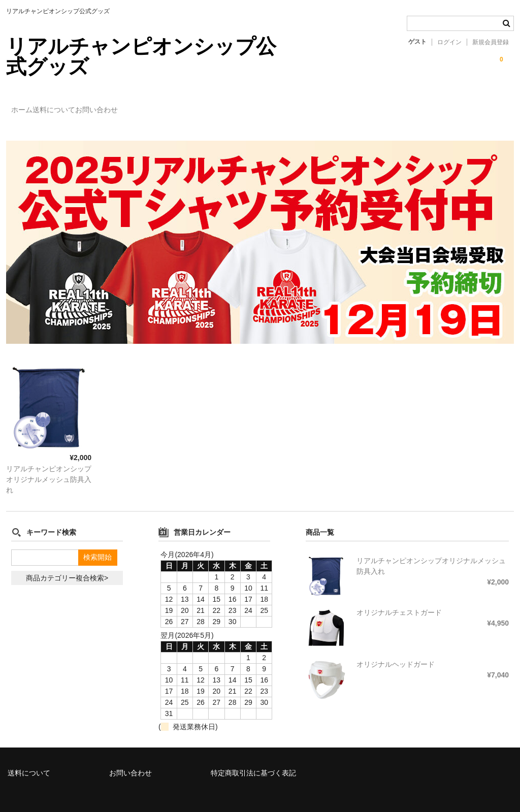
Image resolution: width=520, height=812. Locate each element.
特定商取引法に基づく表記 (253, 758)
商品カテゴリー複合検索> (67, 563)
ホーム (27, 105)
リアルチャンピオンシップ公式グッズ (141, 56)
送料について (80, 105)
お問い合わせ (144, 105)
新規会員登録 (491, 42)
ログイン (449, 42)
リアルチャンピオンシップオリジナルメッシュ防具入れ (49, 465)
